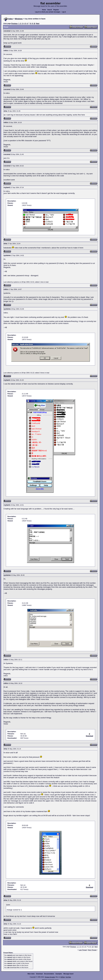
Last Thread (83, 950)
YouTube (68, 977)
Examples (59, 974)
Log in (64, 12)
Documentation (49, 974)
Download (39, 974)
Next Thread (92, 950)
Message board (68, 974)
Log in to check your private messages (48, 12)
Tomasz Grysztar (50, 977)
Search (50, 10)
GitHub (63, 977)
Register (56, 10)
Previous (14, 23)
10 (34, 23)
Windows (19, 19)
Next (38, 23)
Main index (31, 974)
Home (44, 10)
